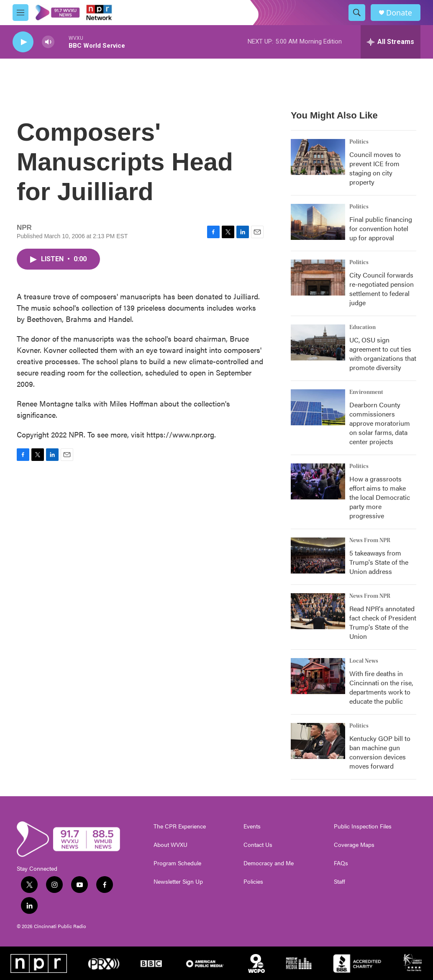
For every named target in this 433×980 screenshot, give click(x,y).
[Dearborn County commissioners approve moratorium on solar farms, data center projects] (318, 407)
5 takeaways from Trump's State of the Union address (379, 562)
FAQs (341, 863)
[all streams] (391, 42)
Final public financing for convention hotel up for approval (381, 228)
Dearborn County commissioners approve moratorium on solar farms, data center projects (380, 423)
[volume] (48, 42)
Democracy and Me (269, 863)
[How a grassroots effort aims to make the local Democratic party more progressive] (318, 481)
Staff (339, 882)
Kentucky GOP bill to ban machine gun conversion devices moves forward (380, 752)
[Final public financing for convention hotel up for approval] (318, 222)
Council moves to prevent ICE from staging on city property (375, 168)
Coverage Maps (354, 845)
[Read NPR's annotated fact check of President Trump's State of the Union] (318, 611)
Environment (366, 392)
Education (363, 327)
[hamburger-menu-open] (20, 13)
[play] (23, 42)
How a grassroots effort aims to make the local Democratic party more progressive (380, 497)
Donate (399, 13)
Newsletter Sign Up (178, 882)
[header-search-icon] (357, 13)
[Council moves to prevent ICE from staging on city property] (318, 157)
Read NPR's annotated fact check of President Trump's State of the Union (383, 622)
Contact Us (258, 845)
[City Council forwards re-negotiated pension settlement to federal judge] (318, 278)
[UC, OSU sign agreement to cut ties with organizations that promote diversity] (318, 342)
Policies (253, 882)
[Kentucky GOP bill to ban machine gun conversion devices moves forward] (318, 741)
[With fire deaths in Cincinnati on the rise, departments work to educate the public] (318, 676)
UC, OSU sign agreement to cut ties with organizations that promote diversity (383, 354)
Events (252, 826)
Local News (364, 661)
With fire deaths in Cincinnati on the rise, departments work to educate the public (381, 687)
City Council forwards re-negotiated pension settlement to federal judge (382, 289)
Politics (359, 142)
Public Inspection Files (363, 826)
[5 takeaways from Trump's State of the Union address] (318, 556)
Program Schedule (177, 863)
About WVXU (170, 845)
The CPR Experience (180, 826)
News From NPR (370, 540)
